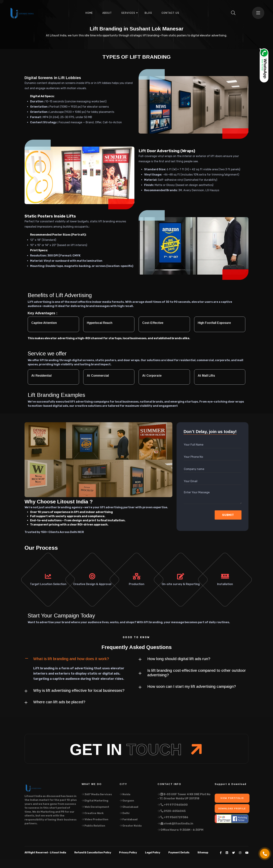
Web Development (95, 807)
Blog (148, 13)
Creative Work (93, 813)
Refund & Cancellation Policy (93, 853)
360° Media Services (97, 794)
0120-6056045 (172, 811)
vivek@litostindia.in (175, 824)
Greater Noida (131, 826)
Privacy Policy (128, 853)
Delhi (125, 813)
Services (128, 13)
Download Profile (232, 809)
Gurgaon (127, 801)
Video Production (95, 819)
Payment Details (179, 853)
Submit (228, 515)
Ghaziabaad (129, 807)
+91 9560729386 (173, 817)
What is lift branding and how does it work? (71, 659)
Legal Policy (153, 853)
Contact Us (171, 13)
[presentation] (202, 515)
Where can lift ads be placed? (59, 702)
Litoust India (58, 853)
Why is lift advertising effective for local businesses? (79, 690)
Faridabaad (129, 819)
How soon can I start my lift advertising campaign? (192, 686)
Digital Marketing (95, 801)
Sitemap (203, 853)
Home (89, 13)
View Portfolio (232, 798)
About (107, 13)
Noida (125, 794)
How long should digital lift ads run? (179, 659)
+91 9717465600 (173, 805)
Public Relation (93, 826)
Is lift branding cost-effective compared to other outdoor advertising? (197, 673)
